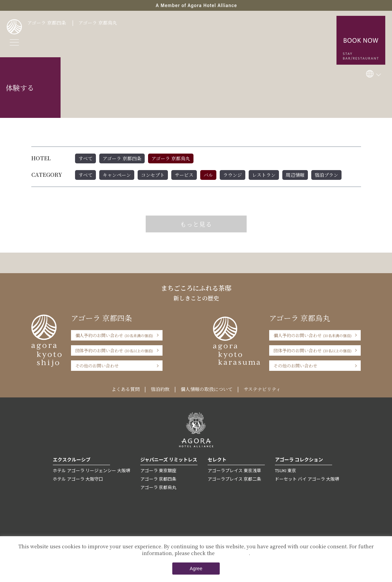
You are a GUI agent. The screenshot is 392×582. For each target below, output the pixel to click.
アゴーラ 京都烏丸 (98, 23)
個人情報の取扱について (207, 389)
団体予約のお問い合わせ (114, 350)
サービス (184, 175)
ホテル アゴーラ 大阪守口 (78, 479)
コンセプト (153, 175)
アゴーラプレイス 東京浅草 (234, 470)
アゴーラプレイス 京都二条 (234, 479)
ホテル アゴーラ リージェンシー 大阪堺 (92, 470)
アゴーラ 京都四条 (47, 23)
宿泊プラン (326, 175)
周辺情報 (295, 175)
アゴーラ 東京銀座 (158, 470)
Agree (196, 569)
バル (208, 175)
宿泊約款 (160, 389)
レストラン (264, 175)
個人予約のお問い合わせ (114, 335)
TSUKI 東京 (286, 470)
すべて (85, 158)
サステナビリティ (262, 389)
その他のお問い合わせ (97, 366)
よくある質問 (126, 389)
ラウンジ (233, 175)
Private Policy (232, 553)
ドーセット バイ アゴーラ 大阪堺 (307, 479)
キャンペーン (117, 175)
